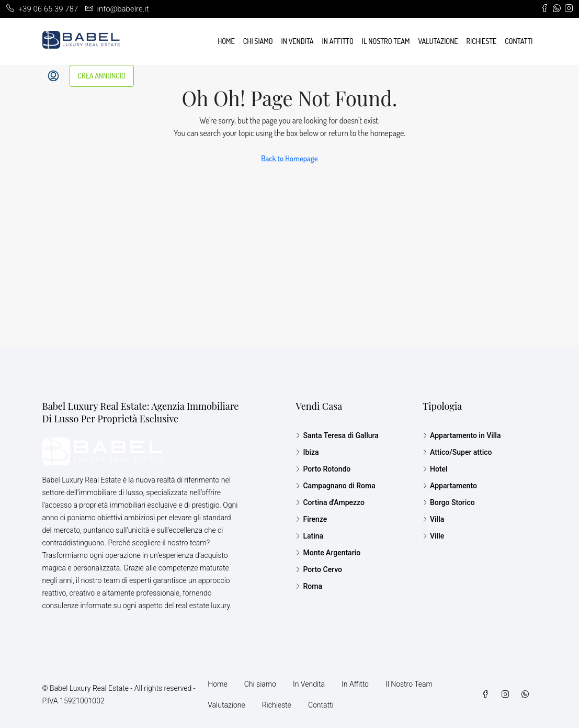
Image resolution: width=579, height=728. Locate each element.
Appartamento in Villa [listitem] (462, 435)
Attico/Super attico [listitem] (457, 452)
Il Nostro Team (386, 41)
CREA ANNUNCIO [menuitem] (102, 76)
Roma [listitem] (309, 586)
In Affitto (338, 41)
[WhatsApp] (527, 695)
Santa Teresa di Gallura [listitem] (337, 435)
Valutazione (438, 41)
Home (226, 41)
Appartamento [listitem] (450, 486)
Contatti (519, 41)
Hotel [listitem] (435, 469)
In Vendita (298, 41)
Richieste (482, 41)
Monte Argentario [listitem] (328, 553)
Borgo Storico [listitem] (449, 502)
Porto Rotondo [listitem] (323, 469)
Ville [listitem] (433, 536)
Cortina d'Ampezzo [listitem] (330, 502)
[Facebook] (487, 695)
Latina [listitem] (309, 536)
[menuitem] (53, 76)
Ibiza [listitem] (307, 452)
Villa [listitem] (433, 519)
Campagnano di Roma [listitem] (335, 486)
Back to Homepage (289, 158)
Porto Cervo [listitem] (319, 569)
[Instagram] (507, 695)
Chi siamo (258, 41)
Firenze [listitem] (311, 519)
